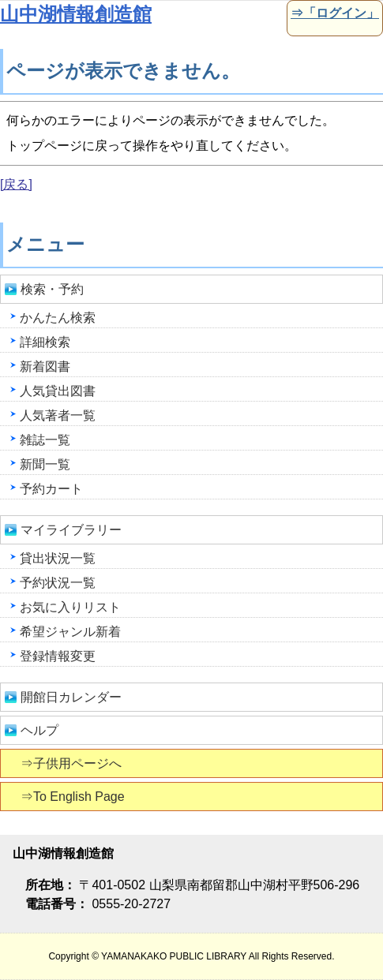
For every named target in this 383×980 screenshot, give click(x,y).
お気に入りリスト (70, 607)
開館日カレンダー (71, 697)
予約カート (51, 489)
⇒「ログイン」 (334, 13)
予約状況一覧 (58, 583)
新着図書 (45, 367)
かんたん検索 (58, 318)
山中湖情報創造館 (76, 14)
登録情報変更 (58, 656)
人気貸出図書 (58, 391)
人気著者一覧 (58, 415)
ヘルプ (39, 730)
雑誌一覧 (45, 440)
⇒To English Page (74, 797)
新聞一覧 (45, 464)
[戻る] (16, 184)
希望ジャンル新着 (70, 632)
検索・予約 (52, 289)
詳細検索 (45, 342)
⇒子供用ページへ (72, 763)
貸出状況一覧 (58, 558)
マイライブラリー (71, 530)
